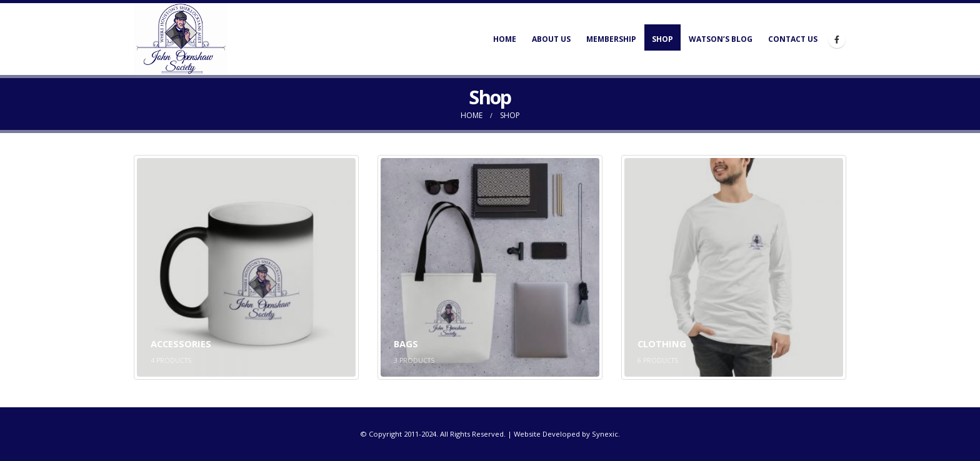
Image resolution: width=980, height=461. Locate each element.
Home (505, 39)
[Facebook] (837, 39)
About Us (551, 39)
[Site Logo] (181, 39)
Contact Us (793, 39)
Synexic (605, 434)
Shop (662, 39)
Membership (611, 39)
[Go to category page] (246, 267)
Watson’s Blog (721, 39)
